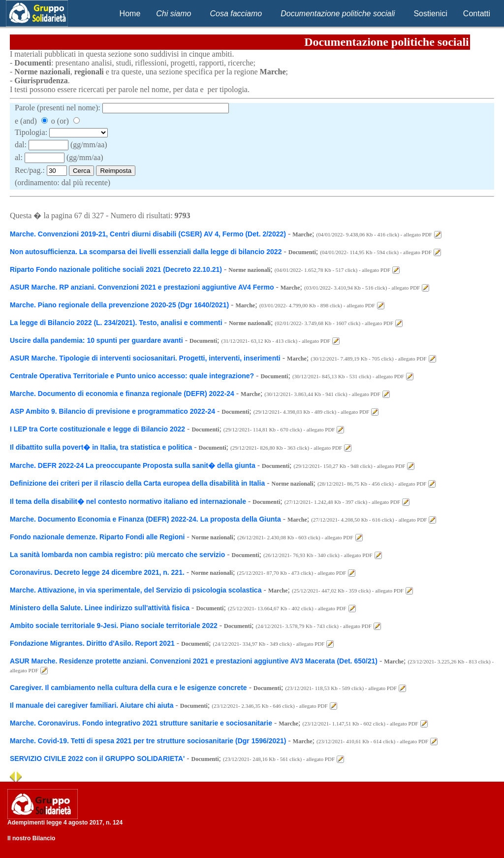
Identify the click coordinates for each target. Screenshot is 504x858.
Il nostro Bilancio (31, 838)
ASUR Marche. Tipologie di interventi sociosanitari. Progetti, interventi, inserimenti (145, 358)
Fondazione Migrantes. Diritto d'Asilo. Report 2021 (92, 643)
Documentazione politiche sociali (338, 14)
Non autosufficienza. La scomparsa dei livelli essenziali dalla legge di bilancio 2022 (146, 252)
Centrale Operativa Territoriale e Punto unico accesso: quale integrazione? (132, 376)
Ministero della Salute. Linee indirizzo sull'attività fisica (100, 608)
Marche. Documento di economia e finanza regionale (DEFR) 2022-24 (123, 394)
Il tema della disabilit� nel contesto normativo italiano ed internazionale (128, 501)
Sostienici (430, 14)
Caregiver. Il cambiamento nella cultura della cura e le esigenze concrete (128, 688)
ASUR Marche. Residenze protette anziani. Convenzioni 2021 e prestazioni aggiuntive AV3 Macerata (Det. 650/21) (194, 661)
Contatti (477, 14)
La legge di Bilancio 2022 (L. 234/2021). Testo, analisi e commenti (116, 323)
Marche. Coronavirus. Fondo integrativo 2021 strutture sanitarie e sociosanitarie (141, 723)
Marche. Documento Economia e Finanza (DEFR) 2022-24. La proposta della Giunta (146, 519)
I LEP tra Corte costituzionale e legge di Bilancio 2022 (97, 429)
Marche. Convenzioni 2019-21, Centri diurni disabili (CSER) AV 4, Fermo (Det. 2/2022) (148, 234)
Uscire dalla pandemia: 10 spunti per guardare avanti (96, 340)
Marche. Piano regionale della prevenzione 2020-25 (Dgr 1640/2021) (119, 305)
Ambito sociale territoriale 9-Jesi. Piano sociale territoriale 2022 (114, 626)
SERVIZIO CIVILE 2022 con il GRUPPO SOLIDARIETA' (97, 759)
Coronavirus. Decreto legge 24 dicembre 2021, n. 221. (98, 572)
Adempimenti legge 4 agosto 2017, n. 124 (65, 823)
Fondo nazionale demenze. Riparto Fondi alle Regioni (97, 537)
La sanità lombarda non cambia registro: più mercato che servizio (117, 555)
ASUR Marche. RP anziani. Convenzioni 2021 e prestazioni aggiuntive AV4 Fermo (143, 287)
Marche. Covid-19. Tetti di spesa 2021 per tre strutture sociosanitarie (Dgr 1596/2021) (148, 741)
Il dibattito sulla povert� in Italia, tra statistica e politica (102, 447)
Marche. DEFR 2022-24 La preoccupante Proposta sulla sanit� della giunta (133, 465)
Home (130, 14)
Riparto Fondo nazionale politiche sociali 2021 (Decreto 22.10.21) (116, 269)
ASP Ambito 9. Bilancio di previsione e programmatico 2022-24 (112, 411)
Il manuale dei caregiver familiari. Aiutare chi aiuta (92, 705)
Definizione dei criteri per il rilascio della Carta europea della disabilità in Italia (137, 483)
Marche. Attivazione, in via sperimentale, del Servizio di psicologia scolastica (136, 590)
